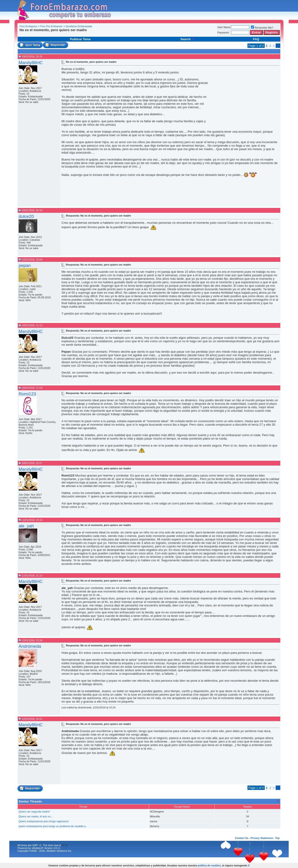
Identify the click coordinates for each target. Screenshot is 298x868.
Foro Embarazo (28, 26)
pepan (25, 265)
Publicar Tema (80, 39)
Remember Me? (262, 28)
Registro (272, 32)
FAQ (256, 39)
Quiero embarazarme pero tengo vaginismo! (44, 821)
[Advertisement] (103, 34)
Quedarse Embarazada (79, 26)
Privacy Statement (262, 838)
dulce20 (26, 216)
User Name (224, 27)
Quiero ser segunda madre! (34, 812)
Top (277, 838)
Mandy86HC (31, 63)
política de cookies (209, 865)
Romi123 (27, 394)
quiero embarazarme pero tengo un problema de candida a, (52, 826)
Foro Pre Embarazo (51, 26)
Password (223, 33)
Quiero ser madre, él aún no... (36, 816)
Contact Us (242, 838)
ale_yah (26, 526)
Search (187, 39)
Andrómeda (30, 646)
